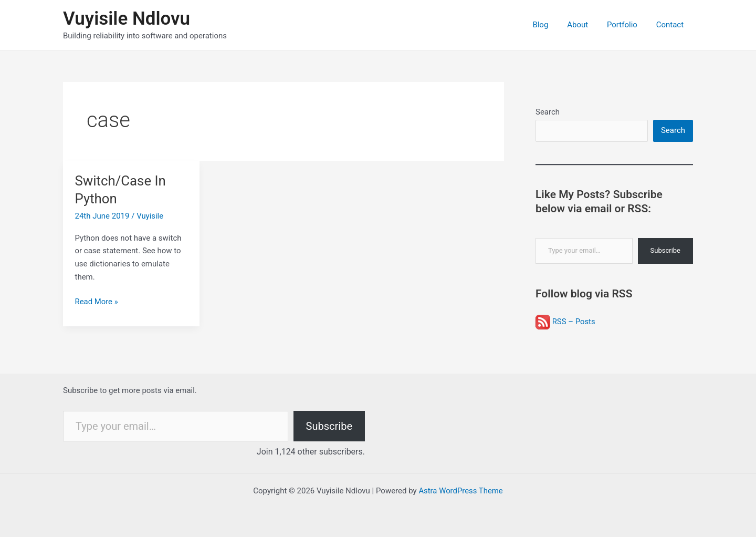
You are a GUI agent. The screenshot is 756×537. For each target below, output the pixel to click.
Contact (671, 25)
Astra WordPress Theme (461, 491)
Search (548, 112)
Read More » (97, 302)
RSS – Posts (565, 322)
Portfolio (627, 25)
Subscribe (665, 251)
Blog (551, 25)
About (585, 25)
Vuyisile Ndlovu (127, 19)
